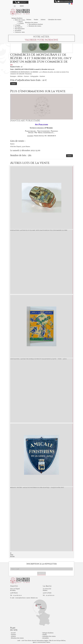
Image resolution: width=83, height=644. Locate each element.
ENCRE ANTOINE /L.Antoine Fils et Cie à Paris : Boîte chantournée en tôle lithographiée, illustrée (39, 230)
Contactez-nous (20, 32)
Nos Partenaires (20, 29)
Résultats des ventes (35, 26)
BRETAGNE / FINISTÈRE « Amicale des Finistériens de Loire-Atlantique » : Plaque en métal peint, (37, 488)
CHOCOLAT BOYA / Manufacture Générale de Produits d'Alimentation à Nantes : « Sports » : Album (38, 359)
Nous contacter (64, 1)
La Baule (21, 23)
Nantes (21, 22)
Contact (21, 2)
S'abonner (41, 573)
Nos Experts (19, 27)
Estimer (29, 20)
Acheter (43, 20)
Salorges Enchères (48, 633)
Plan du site (53, 641)
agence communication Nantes (41, 642)
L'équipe (18, 25)
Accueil (13, 633)
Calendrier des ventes (55, 20)
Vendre (36, 20)
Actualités (18, 30)
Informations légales (42, 641)
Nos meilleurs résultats (36, 24)
